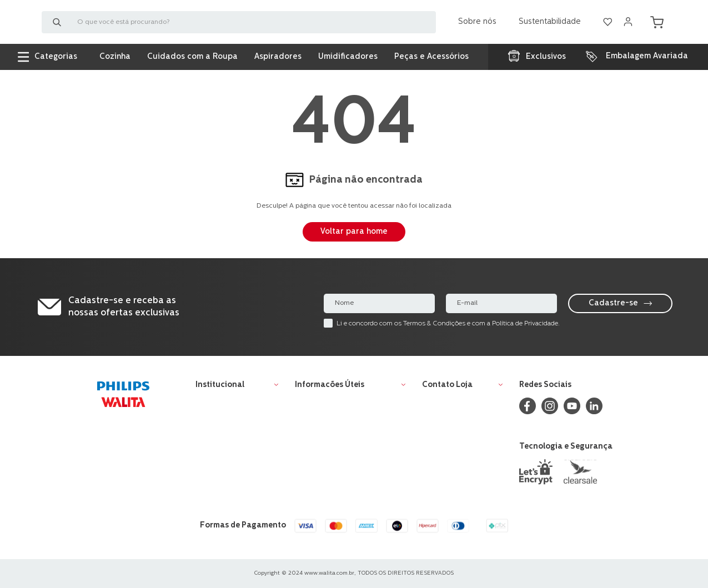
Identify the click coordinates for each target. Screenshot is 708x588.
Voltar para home (354, 232)
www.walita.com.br (329, 573)
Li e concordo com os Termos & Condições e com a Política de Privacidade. (448, 324)
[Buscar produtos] (59, 25)
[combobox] (239, 25)
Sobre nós (477, 25)
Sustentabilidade (550, 25)
